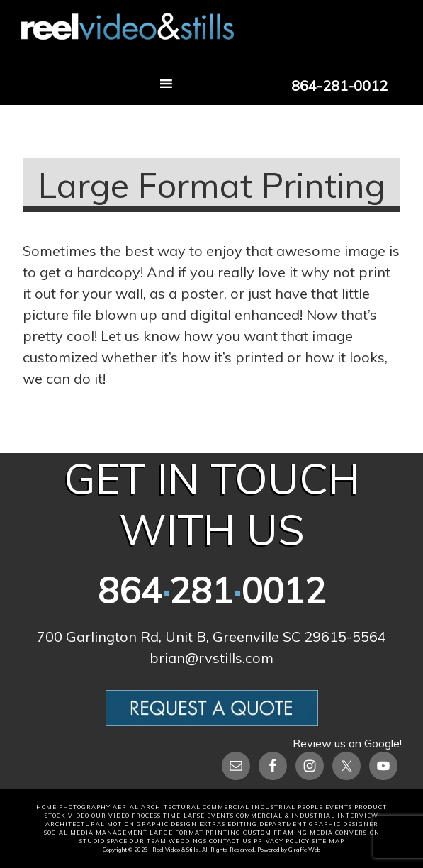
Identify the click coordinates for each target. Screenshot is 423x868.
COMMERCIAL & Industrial (286, 816)
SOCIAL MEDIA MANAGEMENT (96, 833)
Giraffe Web (304, 850)
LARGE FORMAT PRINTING (195, 833)
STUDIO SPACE (103, 841)
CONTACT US (230, 841)
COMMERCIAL (226, 807)
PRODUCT (371, 807)
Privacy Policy (282, 841)
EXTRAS (212, 824)
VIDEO (79, 816)
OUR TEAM (148, 841)
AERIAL (126, 807)
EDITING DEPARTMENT (267, 824)
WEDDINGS (188, 841)
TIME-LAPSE (184, 816)
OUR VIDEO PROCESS (126, 816)
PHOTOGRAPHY (85, 807)
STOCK (55, 816)
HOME (46, 807)
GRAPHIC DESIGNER (344, 824)
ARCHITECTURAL (171, 807)
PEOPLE (310, 807)
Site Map (328, 841)
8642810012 (212, 590)
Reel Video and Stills (211, 38)
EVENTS (339, 807)
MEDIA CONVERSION (345, 833)
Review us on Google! (347, 743)
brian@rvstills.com (211, 658)
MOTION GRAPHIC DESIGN (152, 824)
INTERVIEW (358, 816)
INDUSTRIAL (273, 807)
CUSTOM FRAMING (275, 833)
